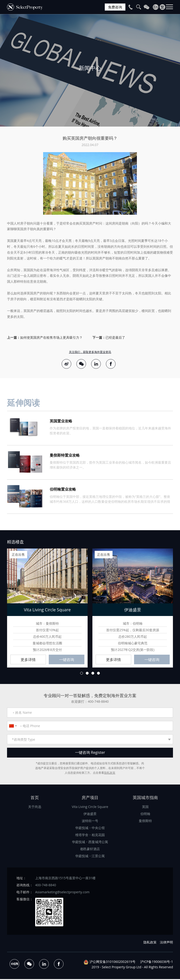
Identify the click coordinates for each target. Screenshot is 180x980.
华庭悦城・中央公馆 (90, 829)
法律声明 (166, 943)
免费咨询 (115, 7)
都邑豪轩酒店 (90, 850)
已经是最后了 (115, 337)
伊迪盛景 (90, 815)
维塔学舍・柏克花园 (90, 836)
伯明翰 (145, 815)
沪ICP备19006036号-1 (157, 963)
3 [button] (93, 674)
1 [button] (82, 674)
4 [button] (98, 674)
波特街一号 (90, 822)
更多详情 (28, 661)
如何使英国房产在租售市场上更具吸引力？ (51, 337)
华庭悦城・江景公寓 (90, 857)
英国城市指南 (145, 798)
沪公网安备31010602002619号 (112, 963)
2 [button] (87, 674)
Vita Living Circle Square (90, 808)
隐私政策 (110, 774)
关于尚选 (35, 808)
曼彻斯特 (145, 822)
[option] (90, 70)
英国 (145, 808)
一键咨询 (67, 661)
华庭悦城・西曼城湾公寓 (90, 843)
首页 (35, 798)
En (156, 7)
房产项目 (90, 798)
